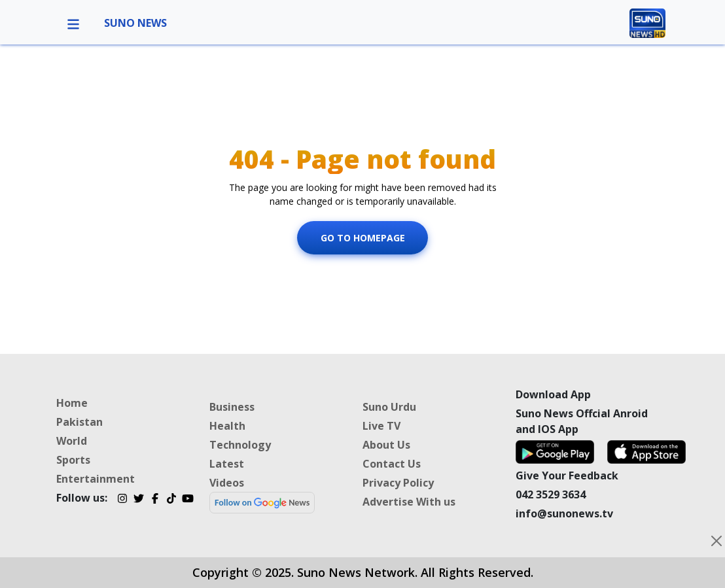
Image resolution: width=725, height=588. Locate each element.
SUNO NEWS (135, 23)
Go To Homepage (363, 238)
